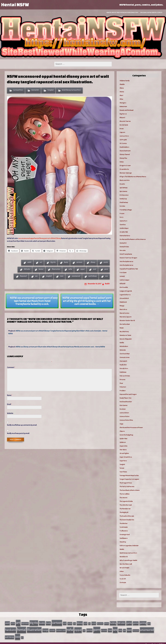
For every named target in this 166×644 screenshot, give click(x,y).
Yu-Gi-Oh (123, 579)
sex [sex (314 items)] (115, 629)
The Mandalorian (125, 509)
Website (10, 413)
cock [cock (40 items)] (65, 623)
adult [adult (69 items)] (7, 623)
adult (29, 262)
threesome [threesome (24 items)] (136, 629)
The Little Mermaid (126, 505)
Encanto (122, 184)
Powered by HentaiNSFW (155, 642)
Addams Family (125, 81)
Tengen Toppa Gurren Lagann (129, 479)
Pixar (121, 383)
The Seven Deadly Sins (127, 520)
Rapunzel (23, 276)
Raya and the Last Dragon (128, 394)
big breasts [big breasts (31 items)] (25, 623)
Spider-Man (123, 439)
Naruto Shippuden (126, 339)
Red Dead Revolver (126, 402)
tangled (49, 276)
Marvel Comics (124, 313)
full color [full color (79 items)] (121, 623)
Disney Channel (125, 154)
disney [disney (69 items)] (80, 623)
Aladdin (122, 84)
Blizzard (122, 118)
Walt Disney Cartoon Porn (71, 90)
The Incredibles (125, 494)
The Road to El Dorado (127, 516)
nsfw (70, 269)
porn (106, 269)
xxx (106, 276)
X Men (122, 571)
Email (9, 404)
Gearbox (123, 225)
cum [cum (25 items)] (74, 623)
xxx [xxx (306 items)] (18, 635)
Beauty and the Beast (127, 110)
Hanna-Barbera (125, 236)
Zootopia (123, 582)
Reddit (107, 284)
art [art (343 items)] (18, 622)
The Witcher (124, 523)
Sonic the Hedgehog (126, 435)
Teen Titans (123, 472)
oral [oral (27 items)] (84, 629)
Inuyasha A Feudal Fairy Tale (129, 269)
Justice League (124, 280)
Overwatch (123, 361)
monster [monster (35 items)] (52, 629)
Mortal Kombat (125, 324)
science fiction (124, 413)
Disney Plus (123, 158)
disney (93, 262)
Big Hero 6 (123, 114)
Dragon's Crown (125, 166)
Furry (122, 217)
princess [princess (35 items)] (104, 629)
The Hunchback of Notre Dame (130, 490)
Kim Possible (124, 287)
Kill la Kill (122, 284)
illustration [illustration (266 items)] (34, 629)
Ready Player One (125, 398)
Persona (122, 380)
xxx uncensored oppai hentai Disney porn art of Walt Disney (40, 238)
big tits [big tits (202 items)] (34, 623)
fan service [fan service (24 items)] (100, 623)
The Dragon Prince (126, 483)
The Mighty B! (124, 512)
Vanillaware (124, 538)
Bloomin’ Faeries (125, 121)
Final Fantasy (124, 202)
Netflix (122, 343)
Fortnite (122, 206)
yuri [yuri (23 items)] (22, 635)
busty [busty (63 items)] (48, 623)
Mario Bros (123, 309)
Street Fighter (124, 453)
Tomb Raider (124, 527)
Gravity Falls (124, 232)
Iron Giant (123, 273)
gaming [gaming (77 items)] (143, 623)
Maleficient (123, 302)
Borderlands (124, 125)
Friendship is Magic (126, 210)
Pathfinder (123, 372)
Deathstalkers (124, 147)
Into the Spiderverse (126, 261)
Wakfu (122, 549)
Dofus (122, 162)
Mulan (122, 328)
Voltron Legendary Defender (129, 546)
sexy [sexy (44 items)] (120, 629)
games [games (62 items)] (136, 623)
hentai (41, 269)
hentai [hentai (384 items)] (21, 629)
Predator (123, 391)
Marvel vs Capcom (126, 317)
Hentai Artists (124, 247)
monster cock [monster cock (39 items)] (61, 629)
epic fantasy (124, 188)
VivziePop (123, 542)
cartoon (79, 262)
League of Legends (126, 291)
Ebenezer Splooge (126, 173)
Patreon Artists (125, 376)
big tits (53, 262)
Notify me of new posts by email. (18, 433)
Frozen (122, 213)
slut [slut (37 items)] (124, 629)
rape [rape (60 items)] (110, 629)
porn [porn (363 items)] (97, 629)
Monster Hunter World (127, 321)
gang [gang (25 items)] (149, 623)
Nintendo (123, 350)
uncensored (76, 276)
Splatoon (123, 442)
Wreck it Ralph (124, 568)
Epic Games (123, 191)
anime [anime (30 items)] (13, 623)
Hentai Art (35, 90)
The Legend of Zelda (126, 501)
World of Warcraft (126, 564)
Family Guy (123, 199)
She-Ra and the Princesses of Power (131, 428)
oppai (82, 269)
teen (62, 276)
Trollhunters (124, 531)
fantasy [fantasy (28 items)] (107, 623)
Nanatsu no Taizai (125, 335)
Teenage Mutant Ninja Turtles (129, 475)
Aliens (122, 88)
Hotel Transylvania (126, 254)
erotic (106, 262)
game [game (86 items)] (129, 623)
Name (10, 395)
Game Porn (123, 221)
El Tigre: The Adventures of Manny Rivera (133, 177)
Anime (122, 92)
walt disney (92, 276)
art (41, 262)
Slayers (122, 431)
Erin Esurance (124, 195)
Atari (121, 95)
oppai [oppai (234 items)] (78, 629)
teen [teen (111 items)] (129, 629)
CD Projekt (123, 140)
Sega (121, 424)
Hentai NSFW (15, 5)
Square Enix (124, 446)
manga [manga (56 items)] (45, 629)
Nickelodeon (124, 346)
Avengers (123, 103)
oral (94, 269)
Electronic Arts (125, 180)
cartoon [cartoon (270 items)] (57, 622)
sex (36, 276)
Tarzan (122, 468)
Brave (122, 129)
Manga (122, 306)
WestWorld (124, 557)
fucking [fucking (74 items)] (113, 623)
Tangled (50, 90)
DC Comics (123, 143)
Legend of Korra (125, 295)
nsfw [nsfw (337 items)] (70, 629)
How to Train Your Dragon (128, 258)
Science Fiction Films (126, 420)
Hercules (123, 250)
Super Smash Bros (126, 457)
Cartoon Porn (18, 90)
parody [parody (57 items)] (89, 629)
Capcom (122, 132)
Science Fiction (125, 416)
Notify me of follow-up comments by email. (22, 425)
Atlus (121, 99)
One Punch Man (125, 354)
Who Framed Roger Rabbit (128, 560)
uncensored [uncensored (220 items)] (147, 629)
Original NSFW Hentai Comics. (151, 13)
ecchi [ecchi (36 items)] (85, 623)
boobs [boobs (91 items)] (42, 623)
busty (66, 262)
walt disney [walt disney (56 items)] (10, 635)
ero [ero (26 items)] (89, 623)
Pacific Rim (123, 365)
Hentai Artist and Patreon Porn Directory (122, 13)
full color (27, 269)
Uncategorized (125, 535)
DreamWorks (124, 169)
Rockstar (123, 409)
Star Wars (123, 450)
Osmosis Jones (125, 357)
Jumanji (122, 276)
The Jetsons (123, 498)
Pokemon (123, 387)
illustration (56, 269)
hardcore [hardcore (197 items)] (10, 629)
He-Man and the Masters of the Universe (133, 239)
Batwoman (123, 106)
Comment (11, 367)
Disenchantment (125, 151)
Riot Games (124, 405)
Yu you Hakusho (125, 575)
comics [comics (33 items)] (70, 623)
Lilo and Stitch (124, 298)
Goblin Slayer (124, 228)
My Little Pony (124, 332)
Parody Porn (124, 368)
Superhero (123, 461)
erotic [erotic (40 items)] (94, 623)
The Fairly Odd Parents (127, 487)
